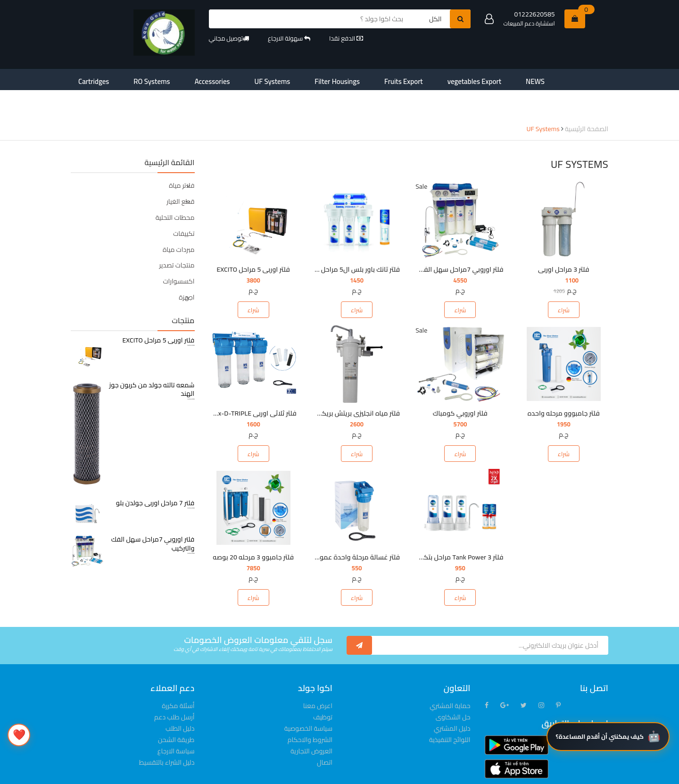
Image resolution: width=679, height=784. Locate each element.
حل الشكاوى (453, 688)
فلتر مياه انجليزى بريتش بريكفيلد (355, 384)
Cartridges (87, 79)
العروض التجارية (311, 722)
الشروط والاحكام (310, 711)
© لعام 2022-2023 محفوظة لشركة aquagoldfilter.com (269, 774)
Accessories (180, 79)
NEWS (436, 79)
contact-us (474, 79)
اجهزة (186, 268)
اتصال (325, 734)
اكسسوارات (179, 252)
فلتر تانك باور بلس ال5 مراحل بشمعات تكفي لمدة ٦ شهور (319, 241)
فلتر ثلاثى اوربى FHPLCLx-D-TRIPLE (246, 384)
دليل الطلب (180, 700)
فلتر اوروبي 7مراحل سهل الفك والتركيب (448, 241)
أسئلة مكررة (178, 677)
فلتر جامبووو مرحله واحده (564, 384)
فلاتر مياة (182, 157)
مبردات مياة (178, 221)
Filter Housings (279, 79)
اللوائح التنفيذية (450, 711)
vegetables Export (389, 79)
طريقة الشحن (176, 711)
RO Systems (132, 79)
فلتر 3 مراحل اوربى (564, 241)
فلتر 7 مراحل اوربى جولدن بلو (155, 474)
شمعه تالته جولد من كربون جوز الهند (152, 360)
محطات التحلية (175, 189)
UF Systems (227, 79)
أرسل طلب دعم (174, 688)
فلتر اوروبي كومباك (460, 384)
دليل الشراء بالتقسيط (167, 734)
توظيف (323, 688)
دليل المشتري (452, 700)
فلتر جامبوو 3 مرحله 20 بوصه (253, 528)
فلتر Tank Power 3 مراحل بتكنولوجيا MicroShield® (434, 528)
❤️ (19, 734)
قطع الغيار (180, 173)
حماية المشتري (450, 677)
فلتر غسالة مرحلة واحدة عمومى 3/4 (349, 528)
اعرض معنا (318, 677)
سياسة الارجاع (176, 722)
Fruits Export (332, 79)
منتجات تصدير (177, 236)
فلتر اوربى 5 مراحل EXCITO (253, 241)
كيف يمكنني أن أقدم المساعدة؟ (600, 760)
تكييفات (184, 205)
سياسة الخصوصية (308, 700)
